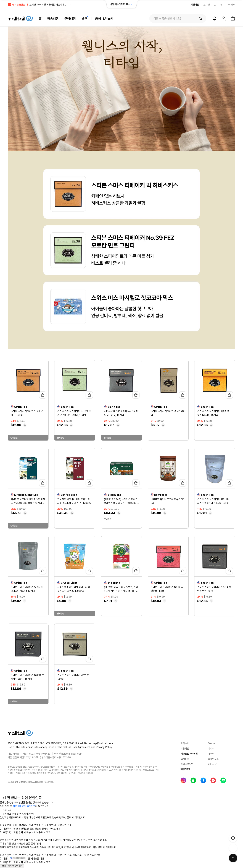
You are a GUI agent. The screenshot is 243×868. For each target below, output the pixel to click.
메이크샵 (212, 764)
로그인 (207, 5)
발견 (84, 19)
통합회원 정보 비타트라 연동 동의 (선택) (21, 844)
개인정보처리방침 (189, 754)
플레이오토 (213, 759)
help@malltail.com (72, 754)
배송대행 (53, 19)
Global (212, 743)
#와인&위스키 (104, 19)
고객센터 (231, 5)
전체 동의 (6, 810)
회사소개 (185, 743)
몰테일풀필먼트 (188, 764)
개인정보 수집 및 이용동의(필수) (17, 814)
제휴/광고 (185, 769)
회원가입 (195, 5)
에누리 (211, 754)
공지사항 (218, 5)
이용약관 (185, 749)
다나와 (211, 749)
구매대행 (70, 19)
